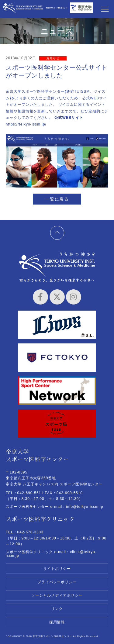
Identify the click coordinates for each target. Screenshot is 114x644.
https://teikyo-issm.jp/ (26, 124)
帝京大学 (81, 10)
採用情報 (57, 622)
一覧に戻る (57, 199)
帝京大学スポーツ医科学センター (23, 10)
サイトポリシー (57, 569)
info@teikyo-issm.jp (85, 507)
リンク (57, 609)
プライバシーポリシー (57, 582)
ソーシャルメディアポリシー (57, 595)
